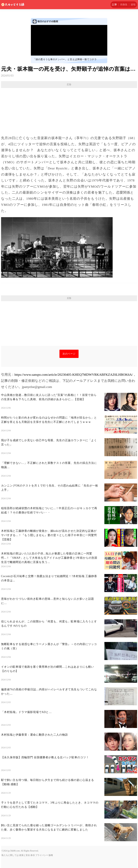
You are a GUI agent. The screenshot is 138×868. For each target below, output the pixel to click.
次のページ (69, 354)
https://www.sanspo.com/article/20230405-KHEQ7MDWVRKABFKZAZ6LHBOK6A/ (74, 375)
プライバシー (42, 855)
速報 (133, 5)
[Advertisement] (69, 110)
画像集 (124, 5)
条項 (33, 855)
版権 (51, 855)
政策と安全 (25, 855)
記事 (114, 5)
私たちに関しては (10, 855)
